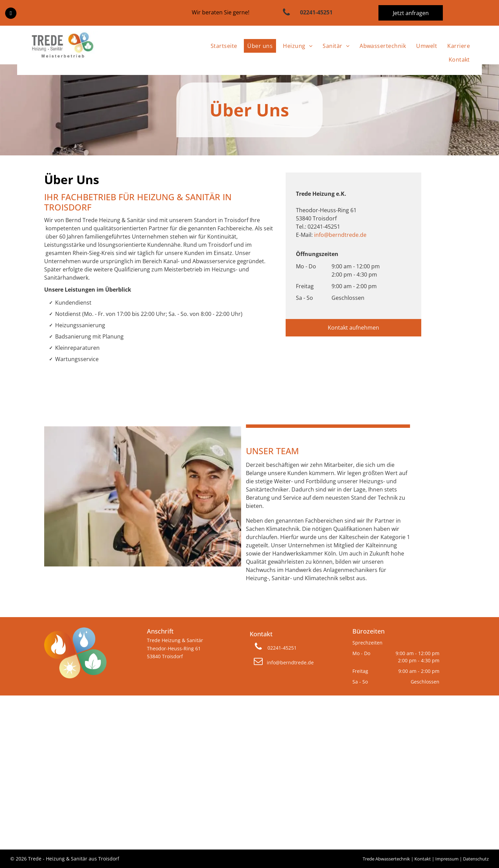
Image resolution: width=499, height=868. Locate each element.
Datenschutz (476, 859)
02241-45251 (324, 227)
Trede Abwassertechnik (386, 859)
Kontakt (423, 859)
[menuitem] (222, 46)
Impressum (447, 859)
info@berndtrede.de (340, 235)
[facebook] (11, 14)
